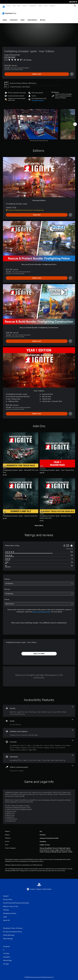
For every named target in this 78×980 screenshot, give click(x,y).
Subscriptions (32, 18)
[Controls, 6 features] (39, 743)
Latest (5, 18)
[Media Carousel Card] (31, 122)
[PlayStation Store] (10, 11)
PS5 (14, 6)
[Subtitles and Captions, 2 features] (39, 731)
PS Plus (25, 6)
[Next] (75, 122)
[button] (38, 98)
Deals (23, 18)
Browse (43, 18)
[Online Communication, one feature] (39, 767)
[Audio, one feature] (39, 720)
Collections (14, 18)
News (40, 6)
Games (8, 6)
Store (46, 6)
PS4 (19, 6)
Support (52, 6)
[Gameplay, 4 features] (39, 756)
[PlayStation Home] (4, 6)
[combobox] (39, 582)
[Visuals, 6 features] (39, 709)
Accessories (32, 6)
